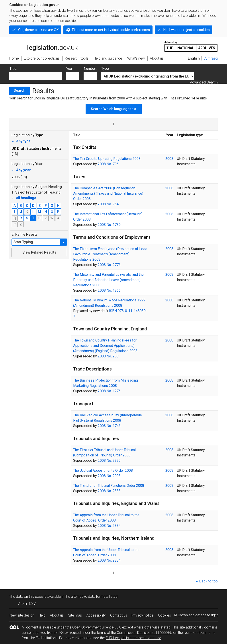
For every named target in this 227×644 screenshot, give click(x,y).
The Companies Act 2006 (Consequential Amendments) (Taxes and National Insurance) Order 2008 (108, 193)
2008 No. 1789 (109, 225)
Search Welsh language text (114, 109)
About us (57, 615)
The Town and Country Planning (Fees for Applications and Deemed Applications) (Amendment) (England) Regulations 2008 (105, 346)
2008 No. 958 (108, 356)
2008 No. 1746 (109, 426)
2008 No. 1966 (109, 290)
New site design (22, 615)
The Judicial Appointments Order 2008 (103, 470)
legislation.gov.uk (43, 46)
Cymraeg (211, 58)
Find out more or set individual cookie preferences (111, 30)
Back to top (208, 581)
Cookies (164, 615)
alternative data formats (90, 596)
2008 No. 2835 (109, 461)
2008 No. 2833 (109, 491)
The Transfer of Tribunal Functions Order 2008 (109, 486)
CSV (32, 604)
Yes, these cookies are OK (38, 30)
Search (20, 90)
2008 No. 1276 (109, 391)
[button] (64, 242)
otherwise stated (157, 627)
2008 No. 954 (108, 204)
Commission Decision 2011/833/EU (145, 633)
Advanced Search (204, 82)
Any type (21, 141)
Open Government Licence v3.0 (97, 627)
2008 (169, 159)
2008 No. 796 (108, 164)
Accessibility (96, 615)
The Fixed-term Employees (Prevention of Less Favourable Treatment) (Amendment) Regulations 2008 (110, 254)
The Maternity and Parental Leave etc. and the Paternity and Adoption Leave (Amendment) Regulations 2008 (108, 280)
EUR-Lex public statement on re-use (133, 638)
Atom (23, 604)
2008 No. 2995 (109, 476)
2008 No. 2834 (109, 526)
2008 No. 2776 (109, 265)
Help (42, 615)
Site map (75, 615)
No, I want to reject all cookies (186, 30)
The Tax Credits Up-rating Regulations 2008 (107, 159)
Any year (21, 170)
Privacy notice (143, 615)
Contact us (119, 615)
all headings (24, 198)
